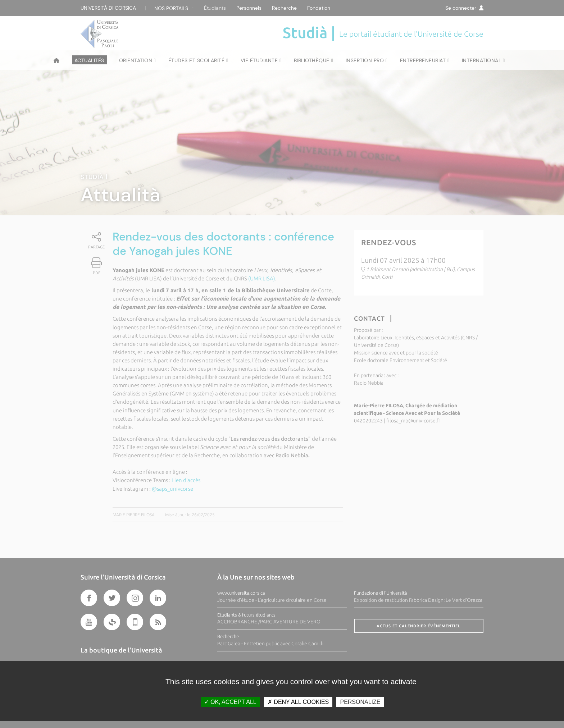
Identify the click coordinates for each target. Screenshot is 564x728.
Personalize (360, 702)
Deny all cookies (298, 702)
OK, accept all (230, 702)
